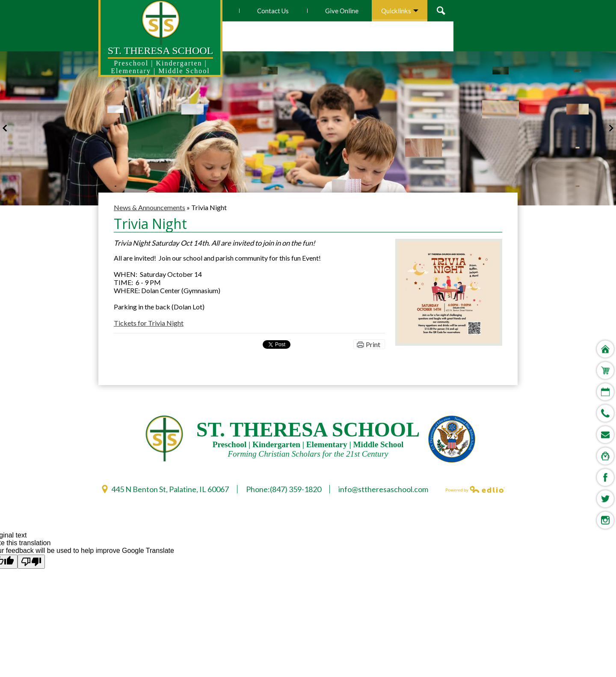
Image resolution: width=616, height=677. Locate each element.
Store (605, 276)
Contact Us (337, 11)
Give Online (406, 11)
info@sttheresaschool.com (383, 489)
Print (373, 344)
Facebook (605, 383)
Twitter (605, 405)
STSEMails (605, 341)
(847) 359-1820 (296, 489)
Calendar (605, 298)
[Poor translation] (31, 562)
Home (605, 255)
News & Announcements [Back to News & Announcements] (150, 207)
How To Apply (265, 11)
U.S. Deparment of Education (452, 439)
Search (507, 11)
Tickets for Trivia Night (149, 323)
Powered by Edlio (475, 489)
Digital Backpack (605, 362)
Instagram (605, 426)
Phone (605, 319)
